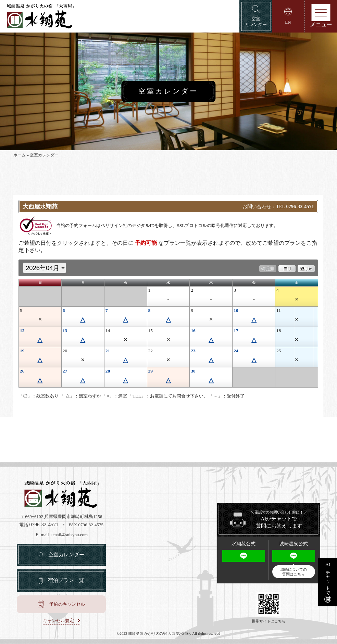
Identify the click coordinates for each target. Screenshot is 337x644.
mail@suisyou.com (71, 535)
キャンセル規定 (58, 621)
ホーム (20, 155)
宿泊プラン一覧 (66, 580)
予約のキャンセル (67, 604)
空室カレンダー (66, 555)
